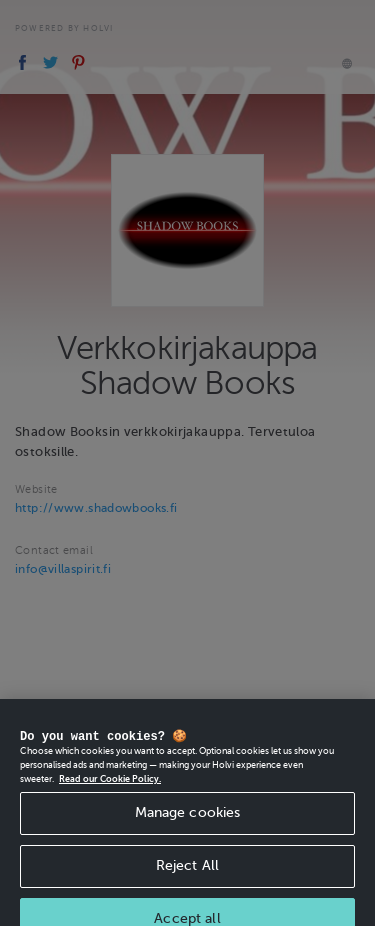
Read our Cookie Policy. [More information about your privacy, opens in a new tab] (110, 785)
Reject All (187, 871)
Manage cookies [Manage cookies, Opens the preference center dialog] (188, 819)
